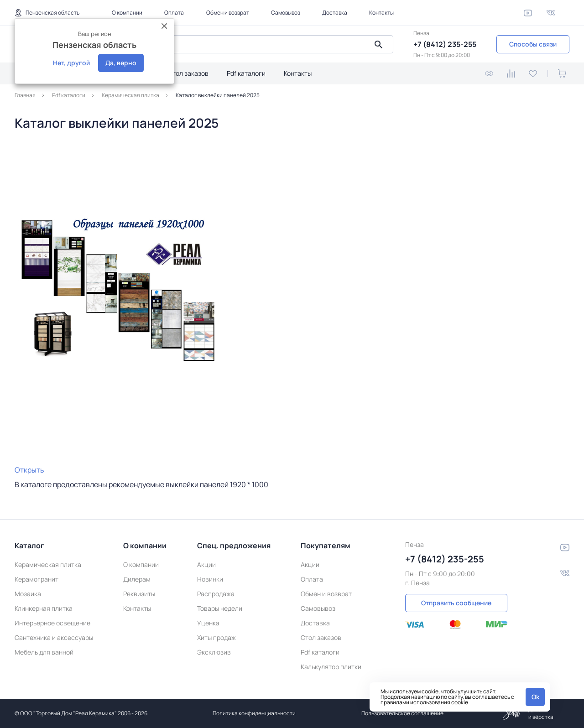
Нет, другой (71, 63)
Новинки (210, 579)
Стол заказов (188, 73)
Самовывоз (286, 13)
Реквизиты (139, 594)
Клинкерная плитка (44, 608)
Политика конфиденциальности (254, 713)
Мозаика (28, 594)
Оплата (174, 13)
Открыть (29, 470)
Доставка (335, 13)
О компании (127, 13)
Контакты (381, 13)
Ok (535, 697)
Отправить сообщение (456, 603)
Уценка (208, 623)
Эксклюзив (214, 652)
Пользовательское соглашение (402, 713)
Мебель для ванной (44, 652)
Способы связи (533, 44)
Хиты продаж (216, 637)
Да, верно (121, 63)
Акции (206, 564)
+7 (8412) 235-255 (445, 44)
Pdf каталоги (246, 73)
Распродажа (216, 594)
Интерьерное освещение (52, 623)
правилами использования (415, 702)
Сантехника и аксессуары (54, 637)
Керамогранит (36, 579)
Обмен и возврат (228, 13)
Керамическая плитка (48, 564)
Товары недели (220, 608)
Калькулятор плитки (331, 667)
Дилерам (137, 579)
